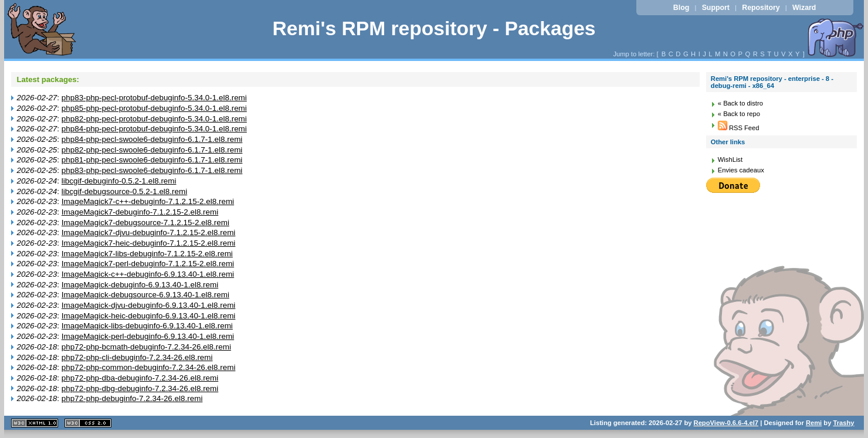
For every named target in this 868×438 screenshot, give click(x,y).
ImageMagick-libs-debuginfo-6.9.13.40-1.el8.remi (147, 326)
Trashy (844, 423)
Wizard (804, 8)
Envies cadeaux (741, 170)
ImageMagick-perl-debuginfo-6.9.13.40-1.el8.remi (148, 336)
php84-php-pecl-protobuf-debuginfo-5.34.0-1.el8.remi (154, 129)
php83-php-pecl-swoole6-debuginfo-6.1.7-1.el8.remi (152, 170)
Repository (761, 8)
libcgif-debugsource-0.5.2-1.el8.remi (124, 191)
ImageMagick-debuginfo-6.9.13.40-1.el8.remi (140, 285)
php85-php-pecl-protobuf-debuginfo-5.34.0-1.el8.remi (154, 108)
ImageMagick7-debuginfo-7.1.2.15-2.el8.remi (140, 212)
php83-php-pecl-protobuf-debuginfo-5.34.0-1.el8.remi (154, 98)
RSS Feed (739, 128)
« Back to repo (739, 114)
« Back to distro (740, 103)
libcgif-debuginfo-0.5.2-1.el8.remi (119, 181)
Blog (681, 8)
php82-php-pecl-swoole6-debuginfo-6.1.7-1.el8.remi (152, 150)
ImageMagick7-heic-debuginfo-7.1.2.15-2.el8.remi (149, 243)
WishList (730, 159)
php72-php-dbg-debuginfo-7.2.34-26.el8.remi (140, 388)
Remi (814, 423)
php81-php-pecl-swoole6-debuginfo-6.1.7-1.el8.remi (152, 160)
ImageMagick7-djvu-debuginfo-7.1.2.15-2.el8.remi (149, 232)
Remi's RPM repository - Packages (434, 28)
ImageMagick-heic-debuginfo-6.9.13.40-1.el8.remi (149, 316)
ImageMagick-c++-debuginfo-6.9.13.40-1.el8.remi (148, 274)
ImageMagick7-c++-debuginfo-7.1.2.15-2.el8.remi (148, 201)
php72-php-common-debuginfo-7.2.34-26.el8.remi (149, 367)
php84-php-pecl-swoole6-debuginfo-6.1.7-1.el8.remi (152, 139)
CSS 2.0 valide (88, 423)
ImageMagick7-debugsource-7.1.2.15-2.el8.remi (145, 223)
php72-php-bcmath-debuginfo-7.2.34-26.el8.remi (146, 347)
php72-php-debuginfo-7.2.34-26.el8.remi (132, 398)
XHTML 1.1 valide (35, 423)
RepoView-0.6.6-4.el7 (726, 423)
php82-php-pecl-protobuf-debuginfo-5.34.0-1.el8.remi (154, 119)
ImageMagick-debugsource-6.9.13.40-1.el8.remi (145, 295)
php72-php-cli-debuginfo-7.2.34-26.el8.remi (137, 357)
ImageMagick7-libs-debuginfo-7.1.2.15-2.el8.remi (147, 254)
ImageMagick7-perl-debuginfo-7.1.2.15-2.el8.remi (148, 264)
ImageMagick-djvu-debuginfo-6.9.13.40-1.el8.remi (149, 305)
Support (716, 8)
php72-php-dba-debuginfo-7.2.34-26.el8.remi (140, 378)
